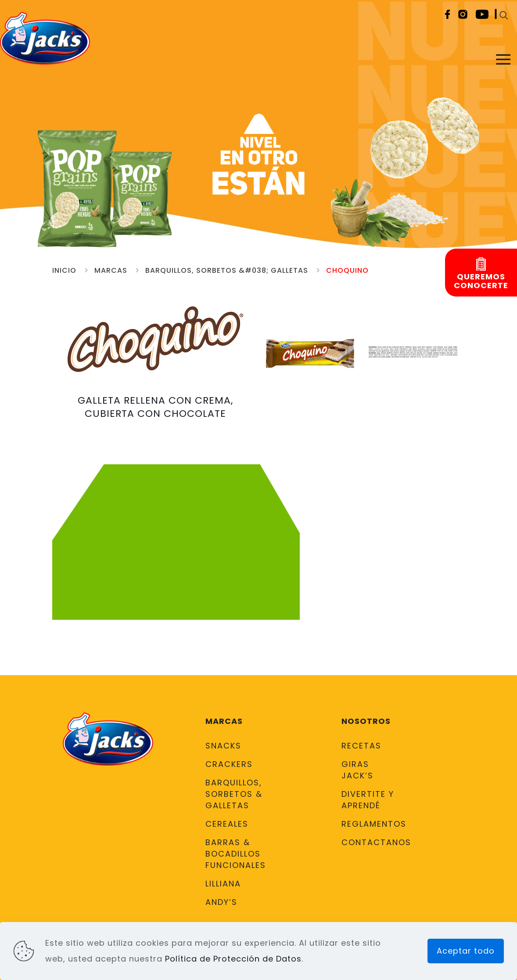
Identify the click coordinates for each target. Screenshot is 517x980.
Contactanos (370, 842)
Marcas (111, 270)
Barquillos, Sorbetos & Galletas (234, 794)
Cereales (227, 824)
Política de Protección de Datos (233, 959)
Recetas (361, 746)
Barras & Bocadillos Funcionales (234, 854)
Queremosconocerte (481, 281)
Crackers (229, 764)
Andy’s (221, 902)
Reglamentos (370, 824)
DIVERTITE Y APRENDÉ (368, 800)
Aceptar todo (466, 951)
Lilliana (223, 884)
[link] (310, 353)
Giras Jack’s (357, 770)
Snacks (223, 746)
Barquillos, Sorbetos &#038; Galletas (227, 270)
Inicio (64, 270)
